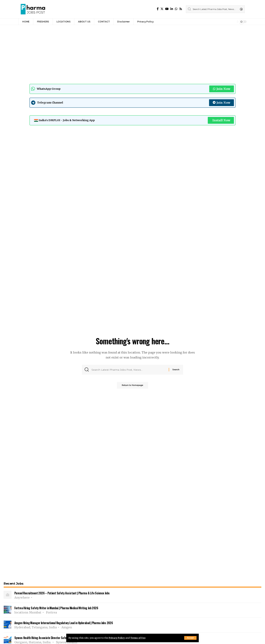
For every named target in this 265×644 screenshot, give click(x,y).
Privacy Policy (117, 638)
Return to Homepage (132, 386)
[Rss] (181, 9)
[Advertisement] (114, 53)
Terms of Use (140, 638)
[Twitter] (162, 9)
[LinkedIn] (172, 9)
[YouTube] (167, 9)
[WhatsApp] (176, 9)
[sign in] (228, 22)
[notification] (234, 22)
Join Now (221, 89)
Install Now (221, 120)
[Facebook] (158, 9)
